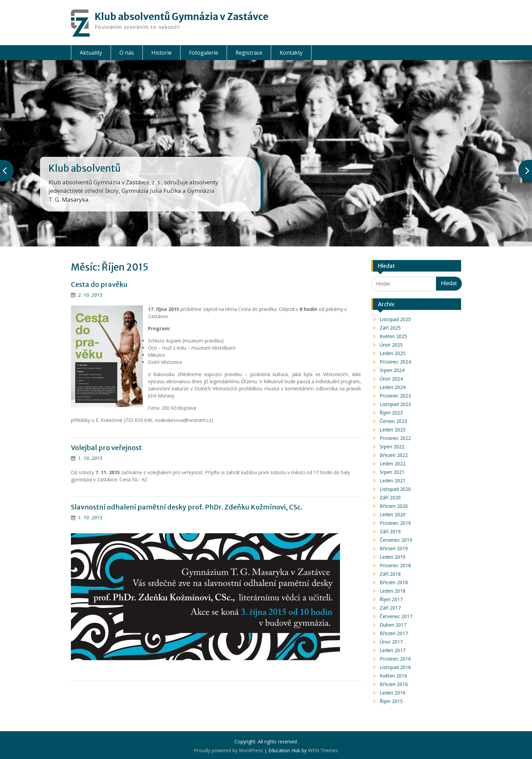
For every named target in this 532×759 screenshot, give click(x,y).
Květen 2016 (393, 676)
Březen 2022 (394, 455)
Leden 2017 (393, 650)
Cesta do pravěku (99, 284)
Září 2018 (390, 574)
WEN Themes (323, 750)
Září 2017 (390, 608)
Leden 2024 (393, 387)
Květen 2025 (393, 336)
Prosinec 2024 (395, 362)
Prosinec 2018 (395, 565)
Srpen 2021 (392, 472)
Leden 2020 (393, 514)
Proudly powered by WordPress (228, 750)
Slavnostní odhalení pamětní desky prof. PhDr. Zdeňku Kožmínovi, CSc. (187, 507)
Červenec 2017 (396, 616)
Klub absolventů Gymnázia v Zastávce (182, 17)
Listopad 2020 (395, 489)
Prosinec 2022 (395, 438)
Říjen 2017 (391, 599)
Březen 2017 (394, 633)
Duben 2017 (393, 625)
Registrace (249, 53)
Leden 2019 (393, 557)
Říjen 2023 (391, 413)
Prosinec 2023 (395, 396)
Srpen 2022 (392, 447)
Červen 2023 (393, 421)
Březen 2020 (394, 506)
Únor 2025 (391, 345)
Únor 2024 (391, 379)
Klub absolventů (85, 168)
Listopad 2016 (395, 667)
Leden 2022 (393, 464)
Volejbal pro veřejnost (106, 448)
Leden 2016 (393, 693)
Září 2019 (390, 531)
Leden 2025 (393, 353)
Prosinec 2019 (395, 523)
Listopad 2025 (395, 319)
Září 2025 (390, 328)
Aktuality (91, 53)
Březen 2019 (394, 548)
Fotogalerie (204, 53)
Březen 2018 (394, 582)
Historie (161, 53)
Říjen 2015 (391, 701)
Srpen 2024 (392, 370)
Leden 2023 (393, 430)
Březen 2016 (394, 684)
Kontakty (291, 53)
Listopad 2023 (395, 404)
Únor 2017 (391, 642)
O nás (127, 53)
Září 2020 (390, 497)
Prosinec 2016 (395, 659)
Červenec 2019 (396, 540)
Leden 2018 (393, 591)
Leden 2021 (393, 480)
